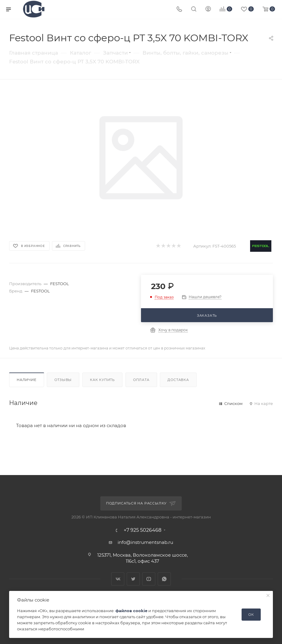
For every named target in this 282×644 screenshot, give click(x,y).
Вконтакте (118, 579)
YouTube (149, 579)
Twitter (133, 579)
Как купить (102, 380)
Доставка (178, 380)
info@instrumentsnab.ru (145, 542)
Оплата (141, 380)
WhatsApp (164, 579)
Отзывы (63, 380)
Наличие (27, 380)
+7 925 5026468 (143, 530)
